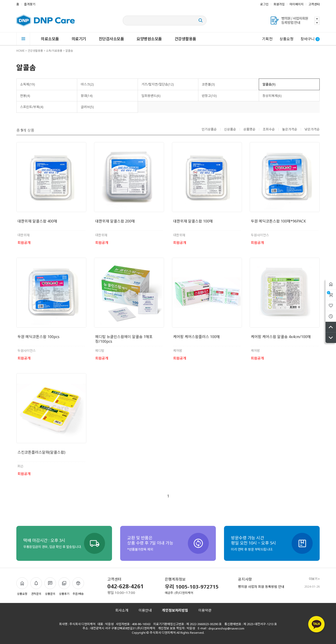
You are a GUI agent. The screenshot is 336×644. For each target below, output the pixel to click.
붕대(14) (87, 96)
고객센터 (314, 4)
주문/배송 (78, 587)
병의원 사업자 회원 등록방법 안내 (261, 587)
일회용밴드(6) (151, 96)
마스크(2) (87, 84)
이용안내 (145, 610)
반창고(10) (209, 96)
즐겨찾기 (30, 4)
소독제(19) (28, 84)
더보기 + (314, 579)
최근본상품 (331, 316)
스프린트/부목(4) (32, 107)
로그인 (264, 4)
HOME (20, 51)
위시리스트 (331, 306)
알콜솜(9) (269, 84)
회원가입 (279, 4)
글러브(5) (87, 107)
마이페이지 (297, 4)
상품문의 (50, 587)
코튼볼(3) (208, 84)
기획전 (267, 39)
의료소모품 (50, 39)
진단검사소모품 (111, 39)
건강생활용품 (185, 39)
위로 (331, 327)
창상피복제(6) (272, 96)
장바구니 (329, 293)
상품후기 (64, 587)
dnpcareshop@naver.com (226, 628)
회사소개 (122, 610)
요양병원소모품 (149, 39)
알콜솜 (69, 51)
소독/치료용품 (54, 51)
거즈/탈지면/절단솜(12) (158, 84)
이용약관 (205, 610)
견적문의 (36, 587)
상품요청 (287, 39)
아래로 (331, 338)
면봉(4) (25, 96)
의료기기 (79, 39)
